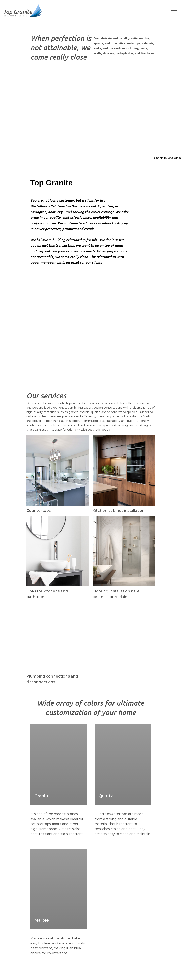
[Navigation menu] (174, 11)
